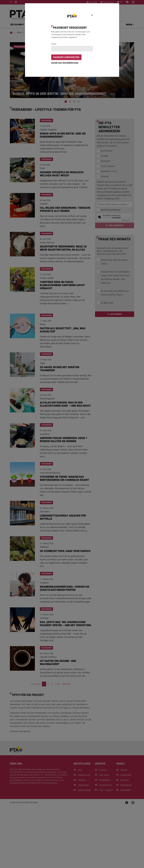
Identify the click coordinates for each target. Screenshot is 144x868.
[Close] (92, 15)
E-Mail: (54, 44)
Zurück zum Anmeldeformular (65, 63)
